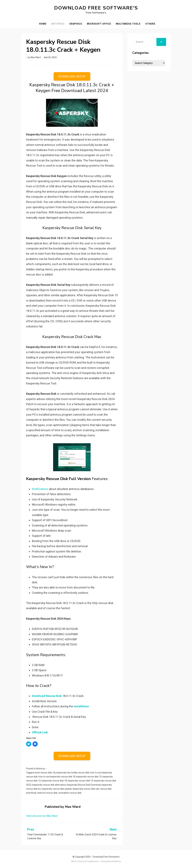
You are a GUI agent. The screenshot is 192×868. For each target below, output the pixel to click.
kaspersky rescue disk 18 (54, 781)
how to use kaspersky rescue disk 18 (57, 777)
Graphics (76, 24)
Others (150, 24)
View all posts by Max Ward (42, 816)
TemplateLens (93, 861)
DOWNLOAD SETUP (72, 76)
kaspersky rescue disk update (57, 789)
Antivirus (58, 24)
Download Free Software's (96, 8)
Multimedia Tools (128, 24)
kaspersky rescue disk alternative (49, 785)
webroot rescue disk (47, 793)
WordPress (116, 861)
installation (81, 706)
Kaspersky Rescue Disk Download (84, 785)
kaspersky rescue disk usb (86, 789)
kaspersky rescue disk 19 (80, 781)
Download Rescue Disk (47, 696)
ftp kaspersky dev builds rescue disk (71, 773)
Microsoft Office (99, 24)
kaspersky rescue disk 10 (89, 777)
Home (43, 24)
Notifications (40, 489)
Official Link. (40, 732)
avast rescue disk (43, 773)
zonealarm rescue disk (70, 793)
